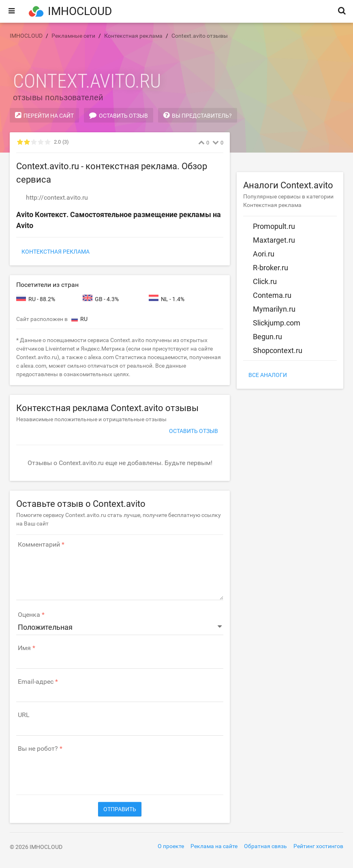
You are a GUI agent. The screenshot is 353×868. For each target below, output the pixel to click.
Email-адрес (36, 682)
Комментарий (39, 545)
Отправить (120, 809)
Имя (24, 648)
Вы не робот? (38, 749)
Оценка (29, 615)
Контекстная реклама (56, 252)
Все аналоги (268, 375)
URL (24, 715)
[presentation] (78, 769)
